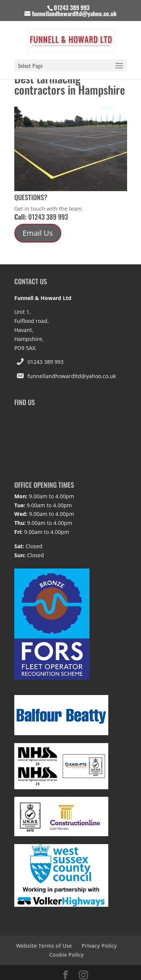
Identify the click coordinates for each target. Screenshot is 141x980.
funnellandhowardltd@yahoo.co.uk (72, 376)
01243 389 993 (45, 362)
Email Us (38, 233)
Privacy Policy (99, 946)
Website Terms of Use (44, 946)
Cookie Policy (67, 955)
